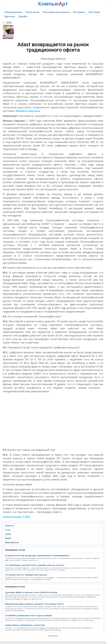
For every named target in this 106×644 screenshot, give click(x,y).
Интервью (79, 12)
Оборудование (13, 12)
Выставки (94, 12)
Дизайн (23, 16)
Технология (32, 12)
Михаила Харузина (28, 111)
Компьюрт (53, 4)
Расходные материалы (56, 12)
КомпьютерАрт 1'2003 (16, 517)
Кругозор (10, 16)
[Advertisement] (53, 421)
